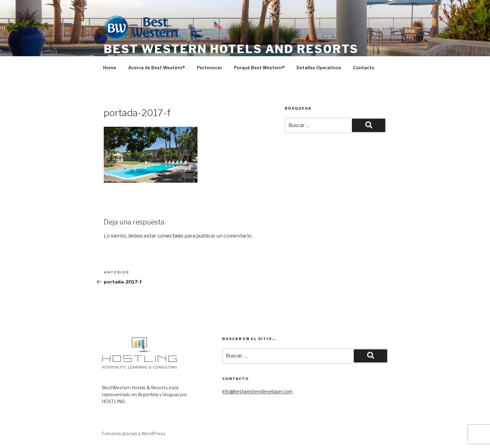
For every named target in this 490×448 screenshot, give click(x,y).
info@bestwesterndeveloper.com (257, 391)
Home (110, 68)
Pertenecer (210, 68)
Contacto (364, 68)
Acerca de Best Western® (157, 68)
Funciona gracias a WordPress (134, 433)
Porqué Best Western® (259, 68)
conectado (170, 236)
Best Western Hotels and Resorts (231, 49)
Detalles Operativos (319, 68)
